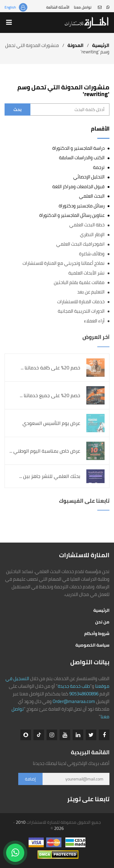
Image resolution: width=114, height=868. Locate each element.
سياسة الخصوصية (92, 645)
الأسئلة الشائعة (58, 7)
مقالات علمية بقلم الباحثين (79, 283)
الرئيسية (101, 45)
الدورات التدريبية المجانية (81, 311)
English (10, 7)
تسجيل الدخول (23, 7)
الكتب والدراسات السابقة (82, 158)
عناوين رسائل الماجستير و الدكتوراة (72, 215)
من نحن (102, 622)
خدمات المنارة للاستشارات (81, 301)
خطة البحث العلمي (87, 225)
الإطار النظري (92, 234)
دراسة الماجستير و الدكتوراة (78, 148)
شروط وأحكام (97, 633)
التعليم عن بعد (91, 292)
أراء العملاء (94, 321)
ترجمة (99, 167)
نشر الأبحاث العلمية (86, 273)
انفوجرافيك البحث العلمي (80, 244)
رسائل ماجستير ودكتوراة (82, 206)
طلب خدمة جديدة (74, 686)
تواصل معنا (83, 7)
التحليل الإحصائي (89, 177)
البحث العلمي (92, 196)
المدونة (76, 45)
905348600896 (84, 694)
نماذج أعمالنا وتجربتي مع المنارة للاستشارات (64, 263)
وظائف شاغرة (92, 254)
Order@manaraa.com (74, 701)
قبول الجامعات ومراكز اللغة (78, 187)
